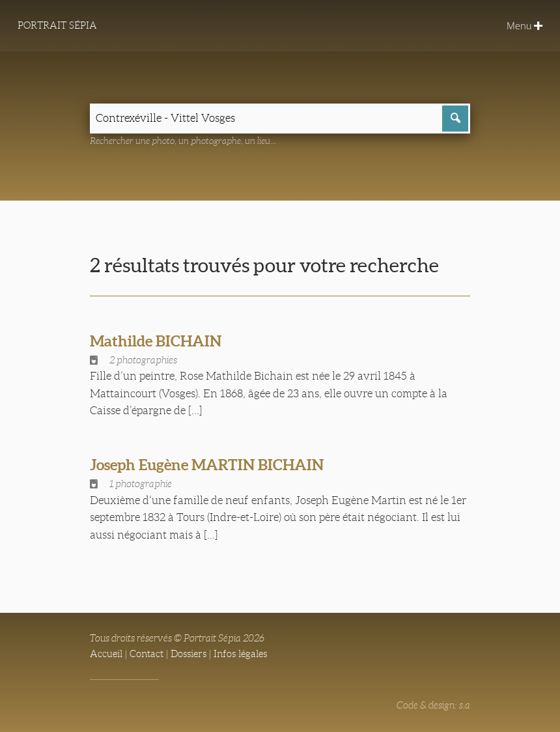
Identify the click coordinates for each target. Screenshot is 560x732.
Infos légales (240, 654)
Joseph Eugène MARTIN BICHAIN (207, 465)
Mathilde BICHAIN (156, 341)
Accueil (106, 654)
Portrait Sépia (57, 25)
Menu (525, 25)
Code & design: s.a (433, 705)
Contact (147, 654)
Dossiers (189, 654)
